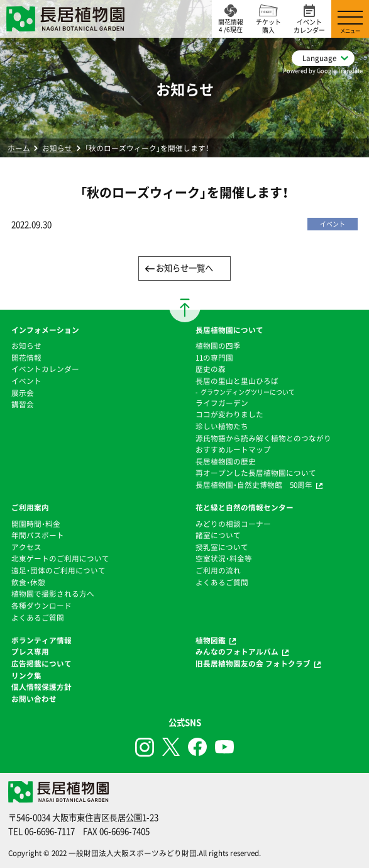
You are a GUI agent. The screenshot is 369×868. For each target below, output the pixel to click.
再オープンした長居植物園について (256, 473)
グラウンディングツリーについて (248, 392)
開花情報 (26, 358)
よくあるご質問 (38, 617)
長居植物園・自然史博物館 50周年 (254, 485)
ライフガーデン (222, 403)
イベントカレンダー (45, 369)
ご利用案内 (30, 507)
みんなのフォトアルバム (237, 651)
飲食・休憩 (28, 582)
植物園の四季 (218, 346)
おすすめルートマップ (233, 449)
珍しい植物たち (222, 426)
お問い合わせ (34, 699)
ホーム (19, 148)
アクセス (26, 547)
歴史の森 (211, 369)
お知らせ (57, 148)
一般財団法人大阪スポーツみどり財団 (133, 853)
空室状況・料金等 (224, 558)
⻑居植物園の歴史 (226, 461)
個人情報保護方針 (41, 687)
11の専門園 (214, 358)
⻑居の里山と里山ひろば (237, 381)
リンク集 (26, 675)
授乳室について (222, 547)
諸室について (218, 535)
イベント (26, 381)
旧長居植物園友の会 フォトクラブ (253, 663)
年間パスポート (38, 535)
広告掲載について (41, 663)
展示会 (23, 393)
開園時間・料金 (36, 524)
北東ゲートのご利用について (60, 558)
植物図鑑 (211, 640)
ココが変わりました (229, 414)
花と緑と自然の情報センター (245, 507)
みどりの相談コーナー (233, 524)
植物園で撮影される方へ (53, 594)
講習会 (23, 404)
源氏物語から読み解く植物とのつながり (263, 438)
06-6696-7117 (50, 831)
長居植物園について (229, 330)
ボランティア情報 (41, 640)
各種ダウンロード (41, 606)
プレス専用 (30, 651)
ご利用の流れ (218, 570)
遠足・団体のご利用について (58, 570)
